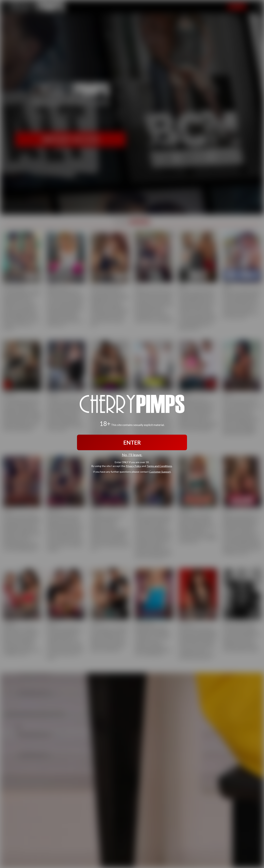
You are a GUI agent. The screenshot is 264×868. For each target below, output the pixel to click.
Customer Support (160, 472)
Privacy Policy (134, 466)
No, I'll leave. (132, 455)
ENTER (132, 442)
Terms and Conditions (159, 466)
